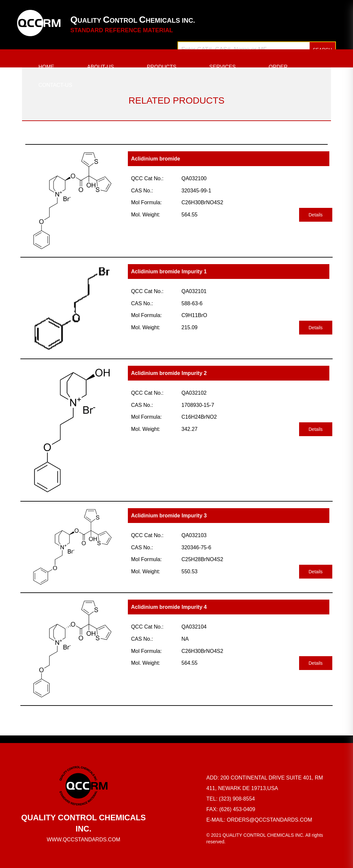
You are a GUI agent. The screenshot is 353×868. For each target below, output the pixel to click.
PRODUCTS (162, 67)
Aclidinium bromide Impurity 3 (169, 516)
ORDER (278, 67)
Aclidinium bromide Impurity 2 (169, 373)
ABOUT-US (101, 67)
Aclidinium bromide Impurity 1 (169, 272)
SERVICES (223, 67)
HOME (46, 67)
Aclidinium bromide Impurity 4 (169, 607)
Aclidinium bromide (156, 159)
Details (316, 215)
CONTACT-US (55, 85)
